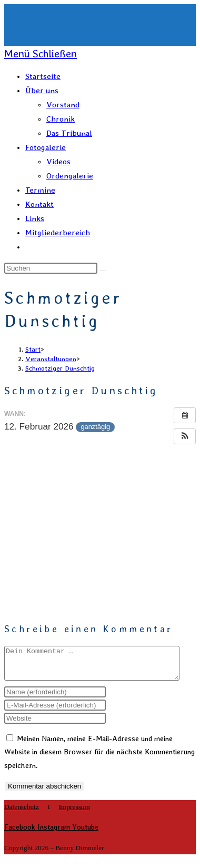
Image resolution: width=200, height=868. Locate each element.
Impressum (74, 813)
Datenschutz (22, 813)
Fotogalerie (46, 147)
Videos (58, 162)
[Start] (33, 349)
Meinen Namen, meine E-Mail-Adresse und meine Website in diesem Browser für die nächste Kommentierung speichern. (99, 758)
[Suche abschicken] (103, 271)
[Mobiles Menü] (41, 54)
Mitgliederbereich (58, 233)
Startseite (43, 76)
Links (35, 218)
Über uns (42, 91)
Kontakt (39, 204)
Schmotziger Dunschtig (60, 368)
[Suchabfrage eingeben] (51, 268)
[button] (185, 436)
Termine (40, 190)
